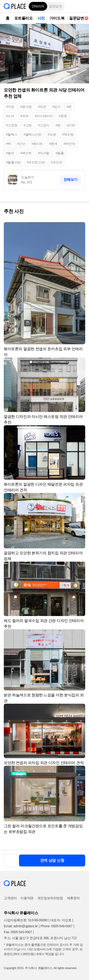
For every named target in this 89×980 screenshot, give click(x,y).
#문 (69, 107)
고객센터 (10, 898)
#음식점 (26, 107)
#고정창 (12, 125)
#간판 (71, 125)
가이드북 (57, 18)
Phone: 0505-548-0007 (56, 926)
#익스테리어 (44, 116)
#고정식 (44, 125)
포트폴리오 (23, 18)
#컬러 (10, 153)
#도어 (10, 116)
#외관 (42, 107)
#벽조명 (68, 134)
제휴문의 (73, 898)
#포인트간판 (36, 162)
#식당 (10, 107)
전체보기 (70, 179)
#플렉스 (12, 134)
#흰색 (53, 144)
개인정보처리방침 (50, 898)
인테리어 (38, 6)
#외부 (25, 116)
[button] (82, 6)
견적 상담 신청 (52, 860)
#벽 (8, 144)
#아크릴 (44, 153)
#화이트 (37, 144)
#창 (58, 125)
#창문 (63, 116)
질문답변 (55, 6)
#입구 (56, 107)
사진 (41, 18)
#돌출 (60, 153)
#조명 (52, 134)
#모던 (21, 144)
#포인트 (56, 162)
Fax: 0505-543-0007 (18, 932)
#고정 (28, 125)
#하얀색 (69, 144)
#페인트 (26, 153)
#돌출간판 (13, 162)
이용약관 (27, 898)
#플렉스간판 (32, 134)
